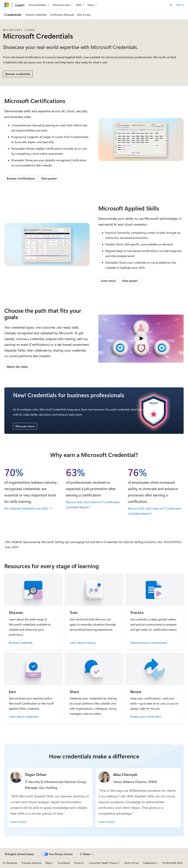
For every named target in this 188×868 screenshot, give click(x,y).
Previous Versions (32, 863)
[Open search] (171, 5)
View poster (49, 178)
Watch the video (17, 367)
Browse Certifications (21, 178)
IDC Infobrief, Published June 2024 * (27, 508)
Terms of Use (131, 863)
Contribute (64, 863)
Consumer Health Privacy (103, 863)
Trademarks (149, 863)
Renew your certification (146, 716)
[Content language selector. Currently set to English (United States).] (20, 854)
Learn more (108, 281)
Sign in (180, 5)
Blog (48, 863)
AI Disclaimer (10, 863)
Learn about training (82, 643)
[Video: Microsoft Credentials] (141, 339)
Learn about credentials (24, 716)
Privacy (78, 863)
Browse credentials (18, 74)
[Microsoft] (7, 5)
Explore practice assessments (149, 643)
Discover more (25, 426)
